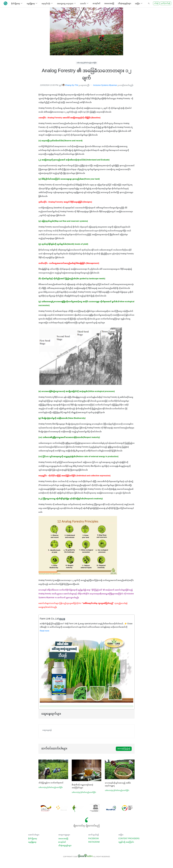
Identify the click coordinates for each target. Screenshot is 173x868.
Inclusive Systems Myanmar (104, 85)
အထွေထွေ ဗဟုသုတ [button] (67, 3)
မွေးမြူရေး (32, 842)
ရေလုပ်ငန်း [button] (47, 3)
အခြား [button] (139, 3)
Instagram (94, 842)
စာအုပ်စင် (96, 4)
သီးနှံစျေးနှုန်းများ (124, 4)
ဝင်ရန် (156, 3)
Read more (45, 631)
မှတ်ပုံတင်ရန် (166, 3)
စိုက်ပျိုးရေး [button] (17, 3)
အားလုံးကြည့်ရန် (124, 749)
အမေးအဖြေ (109, 4)
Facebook (94, 839)
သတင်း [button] (84, 3)
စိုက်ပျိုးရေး (33, 839)
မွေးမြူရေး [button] (32, 3)
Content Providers (129, 839)
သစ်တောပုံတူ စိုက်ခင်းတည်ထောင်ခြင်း (87, 63)
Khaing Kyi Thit (70, 85)
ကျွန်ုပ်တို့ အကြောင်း (126, 842)
